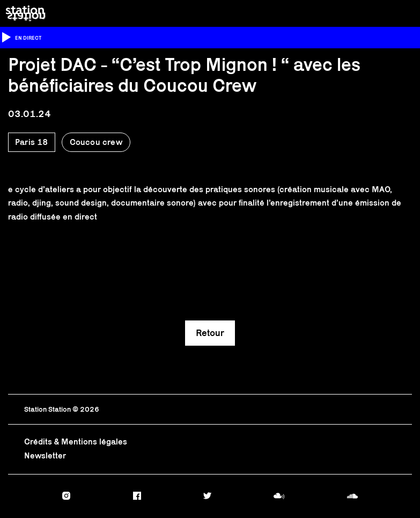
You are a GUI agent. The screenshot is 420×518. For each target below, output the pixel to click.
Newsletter (45, 455)
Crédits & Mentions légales (76, 442)
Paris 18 (32, 142)
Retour (210, 333)
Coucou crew (96, 142)
